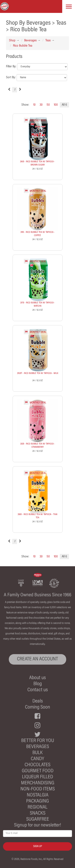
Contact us (38, 690)
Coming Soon (37, 707)
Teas (48, 41)
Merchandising (38, 783)
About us (37, 678)
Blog (38, 684)
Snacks (38, 813)
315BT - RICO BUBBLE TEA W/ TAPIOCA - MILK (38, 373)
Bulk (37, 753)
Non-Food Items (38, 789)
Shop (12, 41)
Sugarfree (38, 820)
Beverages (30, 41)
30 (41, 105)
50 (48, 105)
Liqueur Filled (37, 777)
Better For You (38, 741)
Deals (38, 701)
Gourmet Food (38, 771)
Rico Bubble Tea (23, 46)
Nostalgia (38, 795)
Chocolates (37, 765)
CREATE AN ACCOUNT (37, 659)
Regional (37, 807)
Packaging (37, 801)
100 (56, 105)
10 (34, 105)
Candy (37, 759)
